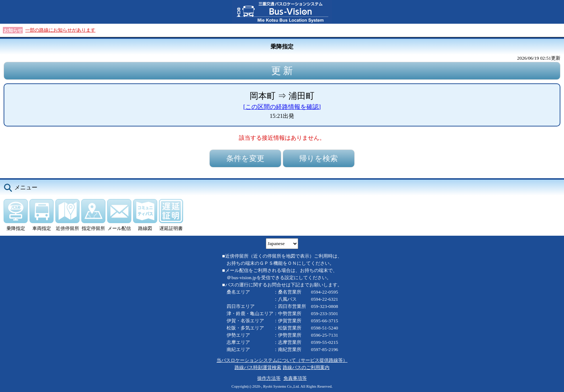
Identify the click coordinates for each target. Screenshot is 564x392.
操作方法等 (269, 378)
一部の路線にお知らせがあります (60, 30)
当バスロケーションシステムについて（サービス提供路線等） (282, 360)
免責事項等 (295, 378)
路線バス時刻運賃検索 (258, 367)
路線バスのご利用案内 (306, 367)
